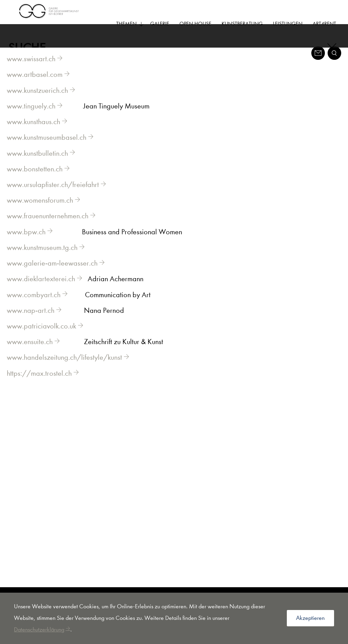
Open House (195, 24)
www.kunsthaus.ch (33, 132)
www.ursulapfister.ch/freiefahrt (53, 195)
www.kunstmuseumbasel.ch (47, 148)
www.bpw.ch (26, 242)
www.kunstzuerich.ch (37, 101)
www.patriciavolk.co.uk (41, 336)
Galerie (160, 24)
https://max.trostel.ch (39, 384)
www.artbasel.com (35, 85)
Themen (130, 24)
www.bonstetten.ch (35, 179)
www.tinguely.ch (31, 116)
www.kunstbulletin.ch (37, 164)
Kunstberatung (242, 24)
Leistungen (288, 24)
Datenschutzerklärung (39, 630)
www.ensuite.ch (30, 352)
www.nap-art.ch (31, 321)
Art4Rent (324, 24)
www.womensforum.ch (40, 210)
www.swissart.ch (31, 69)
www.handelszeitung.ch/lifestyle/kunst (64, 368)
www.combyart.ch (34, 305)
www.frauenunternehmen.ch (48, 226)
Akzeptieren (310, 618)
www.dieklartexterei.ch (41, 289)
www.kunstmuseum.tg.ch (42, 258)
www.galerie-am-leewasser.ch (52, 273)
